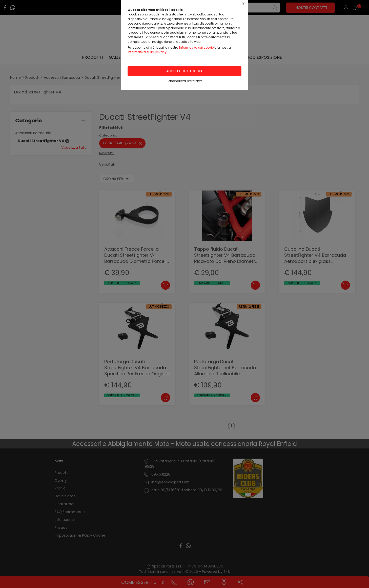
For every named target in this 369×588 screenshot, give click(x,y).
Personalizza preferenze (185, 81)
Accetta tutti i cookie (184, 71)
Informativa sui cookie (196, 47)
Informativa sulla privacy (147, 52)
